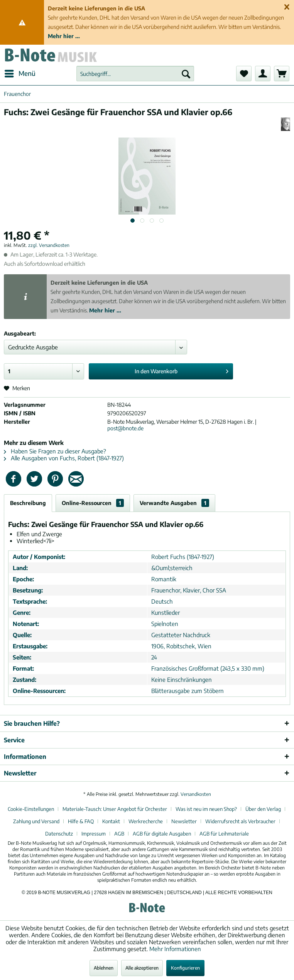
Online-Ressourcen (93, 503)
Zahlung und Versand (36, 821)
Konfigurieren (185, 968)
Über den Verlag (263, 809)
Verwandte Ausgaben (174, 503)
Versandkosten (196, 794)
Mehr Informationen (175, 949)
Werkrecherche (146, 821)
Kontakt (111, 821)
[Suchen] (186, 74)
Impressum (94, 834)
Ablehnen (104, 968)
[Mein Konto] (263, 74)
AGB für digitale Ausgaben (162, 834)
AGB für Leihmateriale (224, 834)
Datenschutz (59, 834)
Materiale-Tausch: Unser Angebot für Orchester (115, 809)
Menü (20, 72)
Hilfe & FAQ (81, 821)
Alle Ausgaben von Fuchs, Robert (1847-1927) (64, 458)
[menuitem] (20, 74)
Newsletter (184, 821)
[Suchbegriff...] (135, 74)
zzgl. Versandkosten (49, 245)
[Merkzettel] (244, 74)
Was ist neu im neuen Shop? (206, 809)
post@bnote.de (125, 428)
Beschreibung (28, 503)
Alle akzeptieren (142, 968)
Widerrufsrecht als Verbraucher (240, 821)
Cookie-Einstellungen (31, 809)
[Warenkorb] (282, 74)
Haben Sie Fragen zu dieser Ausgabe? (55, 451)
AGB (119, 834)
